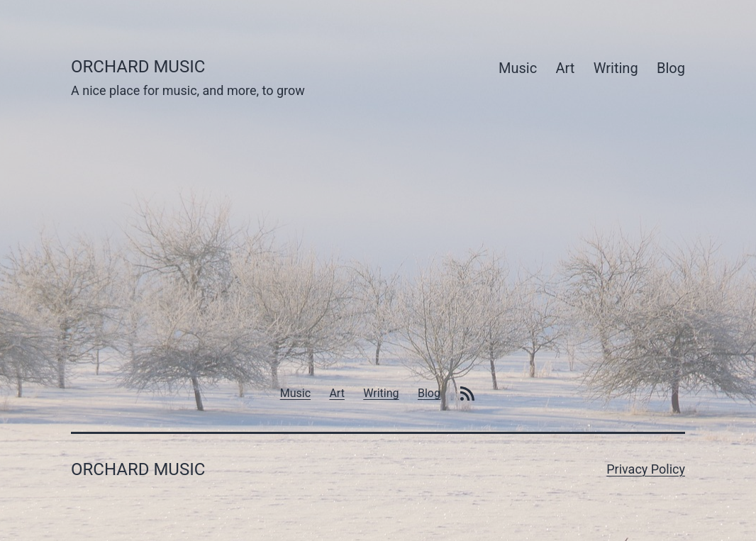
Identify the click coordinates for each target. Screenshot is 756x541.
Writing (616, 68)
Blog (671, 68)
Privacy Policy (646, 469)
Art (566, 68)
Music (518, 68)
